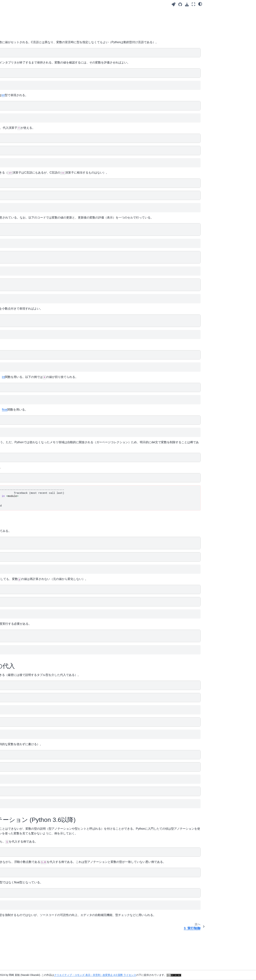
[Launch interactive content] (173, 4)
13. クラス (11, 122)
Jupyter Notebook (15, 176)
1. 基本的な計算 (14, 34)
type (74, 105)
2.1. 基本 (215, 11)
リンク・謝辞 (13, 181)
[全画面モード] (193, 4)
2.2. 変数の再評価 (220, 17)
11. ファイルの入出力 (17, 111)
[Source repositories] (180, 4)
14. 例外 (10, 128)
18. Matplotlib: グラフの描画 (21, 160)
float (80, 364)
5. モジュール (13, 57)
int (114, 105)
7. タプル (10, 78)
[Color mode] (200, 4)
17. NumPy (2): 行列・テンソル (23, 155)
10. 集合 (10, 96)
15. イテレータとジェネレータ (22, 134)
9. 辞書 (9, 90)
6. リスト (10, 73)
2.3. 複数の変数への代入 (224, 23)
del (100, 461)
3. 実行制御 (11, 46)
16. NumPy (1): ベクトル (19, 149)
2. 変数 (9, 40)
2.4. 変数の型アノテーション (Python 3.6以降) (231, 31)
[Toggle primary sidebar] (58, 4)
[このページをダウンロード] (187, 4)
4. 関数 (9, 52)
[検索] (26, 20)
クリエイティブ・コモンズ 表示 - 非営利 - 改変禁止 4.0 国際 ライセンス (171, 971)
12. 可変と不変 (13, 117)
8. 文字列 (10, 84)
